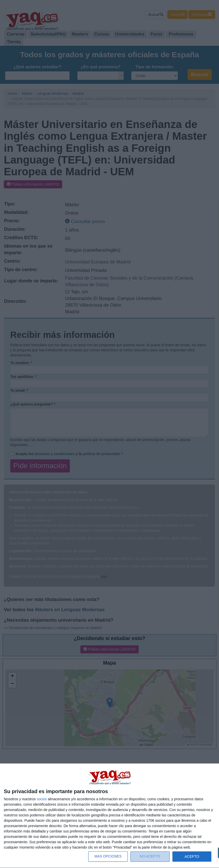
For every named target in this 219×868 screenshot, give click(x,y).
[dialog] (109, 816)
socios (42, 799)
